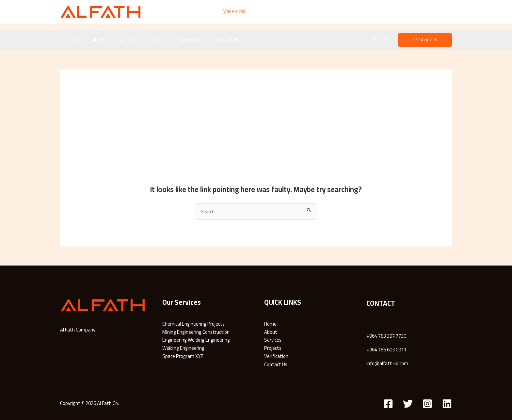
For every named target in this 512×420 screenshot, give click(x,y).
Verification (176, 40)
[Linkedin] (405, 12)
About (94, 40)
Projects (146, 40)
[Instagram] (448, 12)
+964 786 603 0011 (386, 350)
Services (119, 40)
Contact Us (210, 40)
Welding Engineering (183, 348)
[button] (425, 40)
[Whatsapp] (433, 12)
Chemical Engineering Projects (193, 324)
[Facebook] (390, 12)
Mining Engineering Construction (196, 332)
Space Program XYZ (183, 356)
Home (71, 40)
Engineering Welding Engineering (196, 340)
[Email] (419, 12)
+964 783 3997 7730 (268, 11)
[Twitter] (408, 404)
